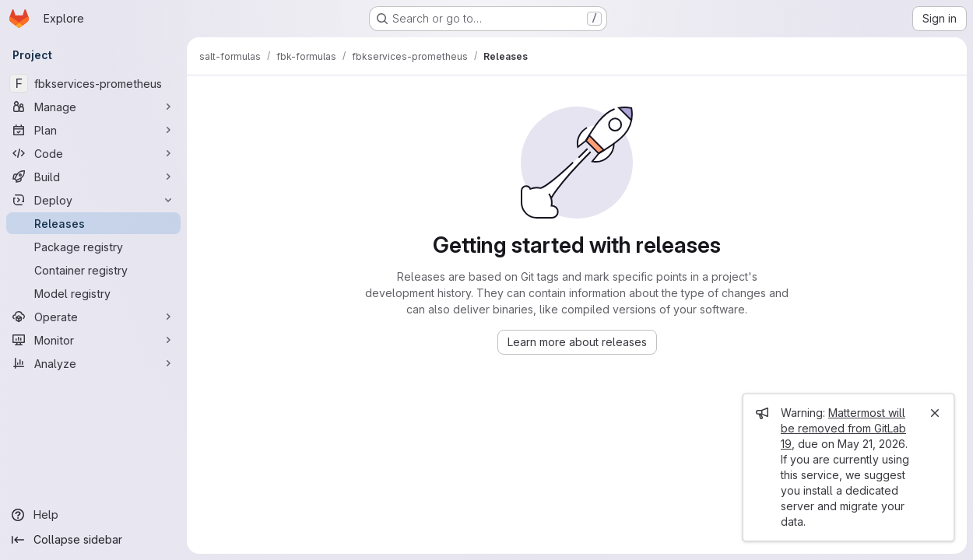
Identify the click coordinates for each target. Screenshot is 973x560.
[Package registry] (93, 247)
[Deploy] (93, 200)
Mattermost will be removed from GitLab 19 (843, 428)
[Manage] (93, 107)
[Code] (93, 153)
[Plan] (93, 130)
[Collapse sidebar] (93, 540)
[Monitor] (93, 340)
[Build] (93, 177)
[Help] (93, 515)
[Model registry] (93, 293)
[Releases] (93, 223)
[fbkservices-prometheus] (93, 83)
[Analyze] (93, 363)
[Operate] (93, 317)
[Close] (935, 413)
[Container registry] (93, 270)
